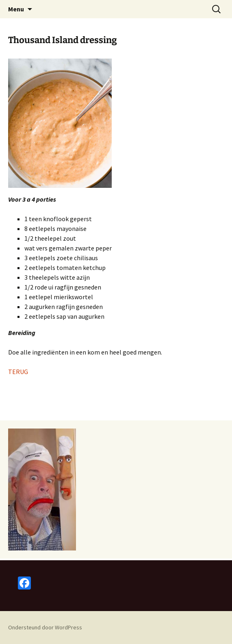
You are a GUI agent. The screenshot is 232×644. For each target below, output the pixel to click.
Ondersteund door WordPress (45, 627)
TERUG (18, 372)
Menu (16, 9)
